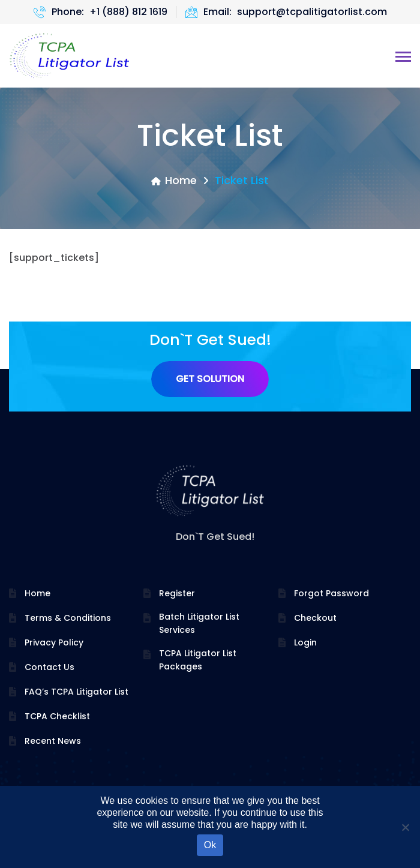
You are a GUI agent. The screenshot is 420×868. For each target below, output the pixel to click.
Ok (210, 845)
